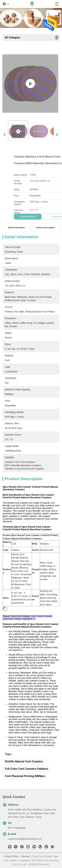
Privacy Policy (11, 856)
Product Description (46, 228)
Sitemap (25, 856)
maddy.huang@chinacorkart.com (25, 839)
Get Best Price (50, 217)
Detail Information (17, 228)
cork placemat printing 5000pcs (25, 776)
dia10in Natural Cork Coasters (24, 761)
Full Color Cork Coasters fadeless (27, 769)
